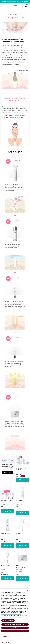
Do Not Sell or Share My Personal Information (11, 614)
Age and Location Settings (8, 621)
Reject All (15, 628)
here (8, 601)
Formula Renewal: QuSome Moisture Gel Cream (15, 2)
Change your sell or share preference (16, 617)
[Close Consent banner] (28, 591)
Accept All (15, 631)
